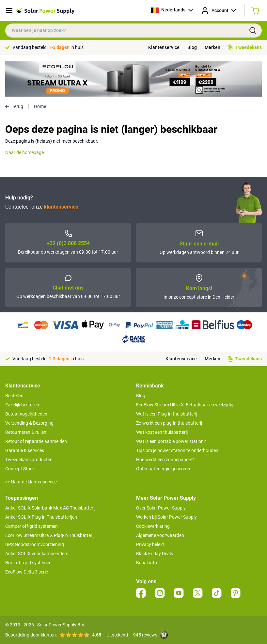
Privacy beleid (150, 544)
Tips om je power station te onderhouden (177, 450)
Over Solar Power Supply (161, 508)
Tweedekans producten (29, 460)
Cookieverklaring (153, 526)
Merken (212, 47)
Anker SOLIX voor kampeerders (37, 554)
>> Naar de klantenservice (31, 482)
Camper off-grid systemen (31, 526)
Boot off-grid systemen (28, 563)
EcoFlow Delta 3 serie (27, 572)
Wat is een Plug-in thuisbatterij (167, 414)
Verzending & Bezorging (29, 423)
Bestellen (14, 396)
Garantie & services (25, 450)
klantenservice (61, 207)
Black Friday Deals (155, 554)
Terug (14, 106)
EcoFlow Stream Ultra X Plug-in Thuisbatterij (50, 535)
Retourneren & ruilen (26, 432)
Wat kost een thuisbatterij (162, 432)
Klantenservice (164, 47)
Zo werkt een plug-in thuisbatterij (169, 423)
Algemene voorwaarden (160, 535)
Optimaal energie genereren (164, 469)
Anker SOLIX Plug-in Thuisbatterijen (41, 517)
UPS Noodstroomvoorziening (35, 544)
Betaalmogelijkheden (26, 414)
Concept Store (20, 469)
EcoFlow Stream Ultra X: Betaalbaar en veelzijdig (185, 405)
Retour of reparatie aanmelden (36, 441)
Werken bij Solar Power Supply (166, 517)
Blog (192, 47)
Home (40, 106)
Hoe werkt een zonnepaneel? (165, 460)
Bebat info (147, 563)
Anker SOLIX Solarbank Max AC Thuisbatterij (50, 508)
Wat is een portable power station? (171, 441)
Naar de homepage (24, 152)
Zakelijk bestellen (22, 405)
